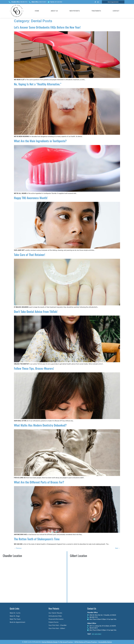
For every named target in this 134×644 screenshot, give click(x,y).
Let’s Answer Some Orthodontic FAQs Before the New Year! (47, 27)
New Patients (75, 11)
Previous (18, 548)
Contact (116, 11)
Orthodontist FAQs (55, 616)
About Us (54, 11)
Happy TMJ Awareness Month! (31, 198)
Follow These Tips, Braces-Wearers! (34, 368)
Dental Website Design (50, 642)
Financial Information (56, 619)
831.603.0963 (97, 634)
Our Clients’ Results (55, 613)
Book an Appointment (17, 622)
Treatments (96, 11)
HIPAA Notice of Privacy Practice (86, 642)
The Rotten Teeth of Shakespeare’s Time (37, 539)
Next (118, 548)
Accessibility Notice (105, 642)
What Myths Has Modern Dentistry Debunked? (40, 425)
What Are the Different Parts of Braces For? (39, 482)
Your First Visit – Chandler (58, 625)
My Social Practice (66, 642)
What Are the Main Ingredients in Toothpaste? (40, 141)
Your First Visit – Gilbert (57, 628)
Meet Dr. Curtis (15, 613)
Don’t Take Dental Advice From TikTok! (36, 312)
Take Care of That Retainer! (29, 255)
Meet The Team (15, 619)
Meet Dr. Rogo (15, 616)
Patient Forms (54, 622)
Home (37, 11)
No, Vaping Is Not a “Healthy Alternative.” (38, 84)
